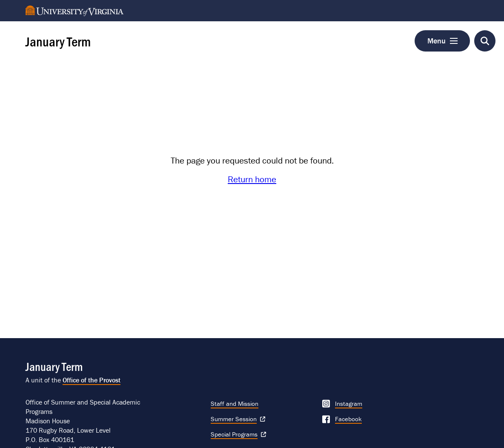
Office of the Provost (92, 380)
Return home (252, 179)
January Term (58, 41)
